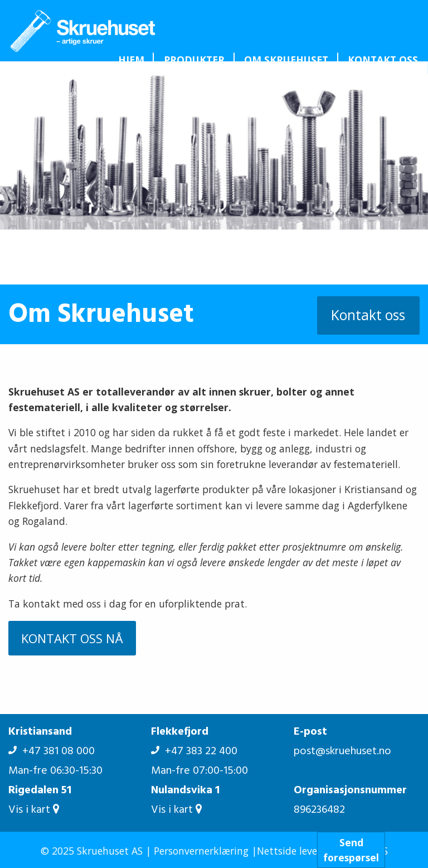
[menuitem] (131, 60)
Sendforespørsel (351, 850)
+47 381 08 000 (52, 751)
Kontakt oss (383, 60)
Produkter (194, 60)
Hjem (131, 60)
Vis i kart (34, 810)
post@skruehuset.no (342, 751)
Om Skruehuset (286, 60)
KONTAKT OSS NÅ (72, 638)
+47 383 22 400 (194, 751)
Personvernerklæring (201, 851)
